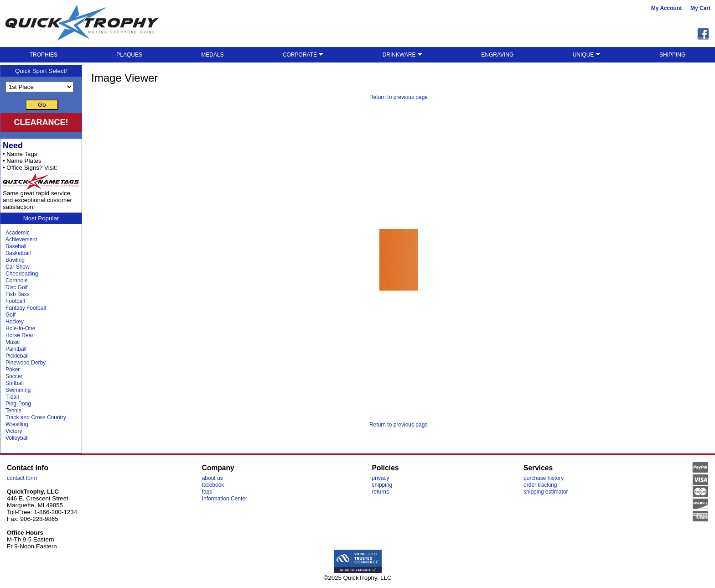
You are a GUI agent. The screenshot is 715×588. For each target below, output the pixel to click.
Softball (15, 383)
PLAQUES (129, 55)
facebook (213, 485)
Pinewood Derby (26, 363)
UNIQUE (587, 55)
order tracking (540, 485)
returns (381, 492)
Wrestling (17, 424)
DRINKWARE (402, 55)
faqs (207, 492)
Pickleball (17, 356)
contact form (22, 478)
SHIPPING (672, 55)
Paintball (16, 349)
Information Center (225, 499)
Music (13, 342)
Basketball (18, 253)
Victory (14, 431)
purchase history (544, 478)
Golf (10, 315)
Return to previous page (399, 97)
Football (15, 301)
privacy (381, 478)
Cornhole (17, 281)
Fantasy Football (26, 308)
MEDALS (212, 55)
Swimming (18, 390)
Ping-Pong (18, 404)
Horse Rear (19, 335)
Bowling (15, 260)
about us (212, 478)
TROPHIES (44, 55)
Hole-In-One (20, 328)
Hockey (15, 322)
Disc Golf (17, 287)
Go (42, 105)
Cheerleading (22, 274)
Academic (18, 233)
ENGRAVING (497, 55)
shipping (382, 485)
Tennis (13, 411)
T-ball (12, 397)
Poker (13, 369)
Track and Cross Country (36, 417)
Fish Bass (18, 294)
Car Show (18, 267)
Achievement (21, 239)
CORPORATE (303, 55)
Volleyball (17, 438)
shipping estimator (546, 492)
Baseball (16, 246)
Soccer (14, 376)
